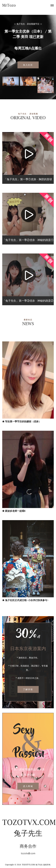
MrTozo (9, 5)
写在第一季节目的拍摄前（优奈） (22, 421)
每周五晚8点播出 (28, 48)
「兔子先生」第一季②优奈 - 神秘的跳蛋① (28, 240)
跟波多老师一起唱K (14, 511)
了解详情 (28, 689)
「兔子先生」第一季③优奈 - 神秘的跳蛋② (28, 301)
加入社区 (28, 65)
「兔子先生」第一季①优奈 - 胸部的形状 (28, 179)
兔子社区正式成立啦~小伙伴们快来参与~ (25, 600)
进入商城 (28, 786)
